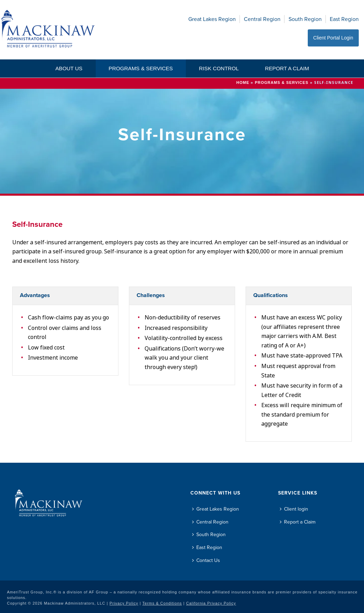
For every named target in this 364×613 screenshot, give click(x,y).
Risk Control (219, 68)
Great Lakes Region (212, 19)
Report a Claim (287, 68)
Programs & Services (141, 68)
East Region (344, 19)
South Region (305, 19)
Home (243, 82)
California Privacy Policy (211, 603)
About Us (69, 68)
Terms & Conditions (162, 603)
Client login (294, 509)
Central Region (262, 19)
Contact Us (206, 560)
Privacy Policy (124, 603)
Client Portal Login (333, 38)
